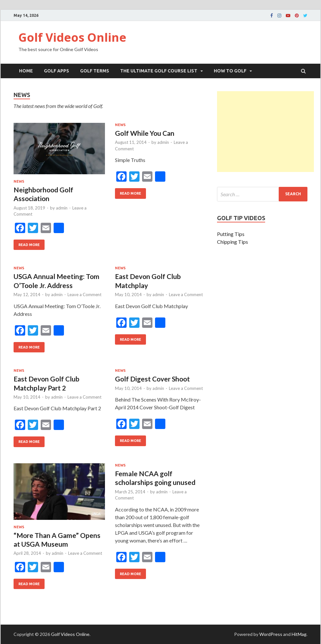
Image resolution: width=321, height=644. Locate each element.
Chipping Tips (233, 242)
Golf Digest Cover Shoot (152, 379)
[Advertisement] (265, 132)
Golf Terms (95, 71)
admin (62, 208)
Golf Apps (57, 71)
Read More (27, 243)
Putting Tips (231, 234)
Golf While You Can (145, 133)
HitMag (299, 634)
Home (26, 71)
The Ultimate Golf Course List (159, 71)
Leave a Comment (84, 295)
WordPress (271, 634)
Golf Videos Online (72, 37)
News (19, 181)
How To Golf (230, 71)
